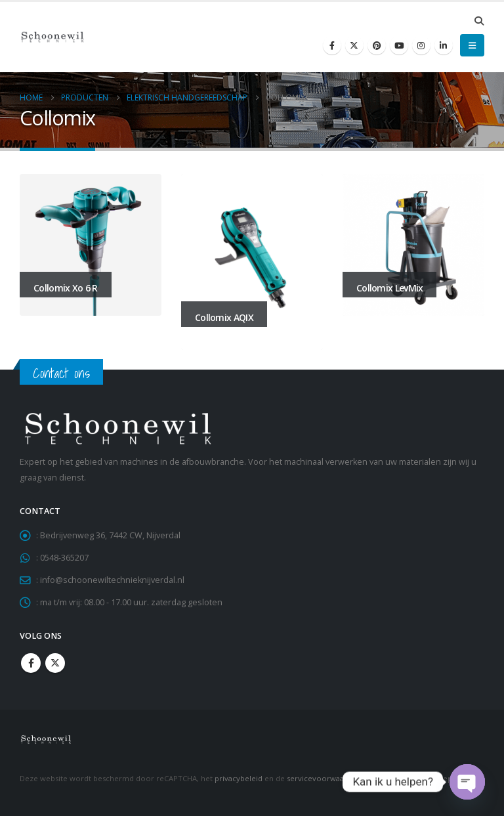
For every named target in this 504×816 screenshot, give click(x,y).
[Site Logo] (52, 37)
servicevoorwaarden (324, 778)
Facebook (31, 663)
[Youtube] (399, 45)
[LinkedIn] (444, 45)
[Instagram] (421, 45)
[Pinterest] (377, 45)
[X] (354, 45)
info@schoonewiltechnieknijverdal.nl (112, 580)
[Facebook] (332, 45)
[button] (479, 21)
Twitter (55, 663)
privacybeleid (239, 778)
